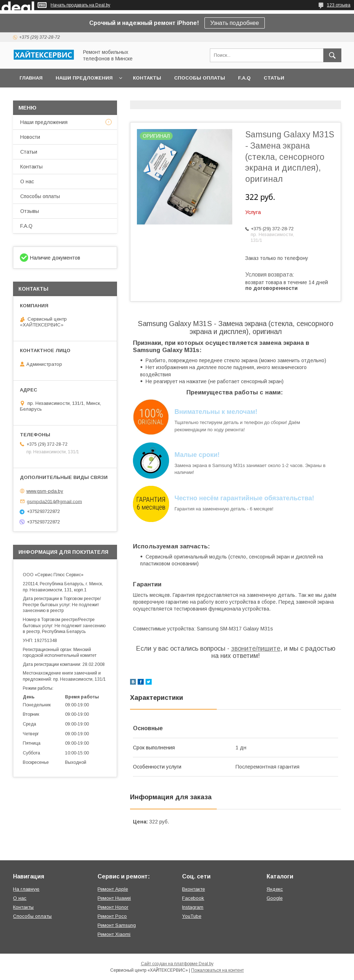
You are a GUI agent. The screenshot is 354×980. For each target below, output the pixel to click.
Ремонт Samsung (117, 925)
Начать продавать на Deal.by (80, 5)
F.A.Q (244, 78)
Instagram (193, 907)
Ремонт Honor (113, 907)
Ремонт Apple (113, 889)
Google (275, 898)
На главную (26, 889)
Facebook (193, 898)
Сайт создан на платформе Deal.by (177, 964)
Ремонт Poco (112, 916)
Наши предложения (84, 78)
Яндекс (275, 889)
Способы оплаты (200, 78)
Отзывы (30, 211)
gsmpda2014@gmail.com (54, 501)
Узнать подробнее (235, 23)
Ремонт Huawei (114, 898)
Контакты (147, 78)
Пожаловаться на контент (217, 970)
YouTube (192, 916)
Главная (31, 78)
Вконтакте (193, 889)
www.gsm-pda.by (45, 491)
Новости (30, 137)
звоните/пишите (256, 649)
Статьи (274, 78)
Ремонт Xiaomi (114, 934)
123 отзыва (339, 5)
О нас (27, 181)
